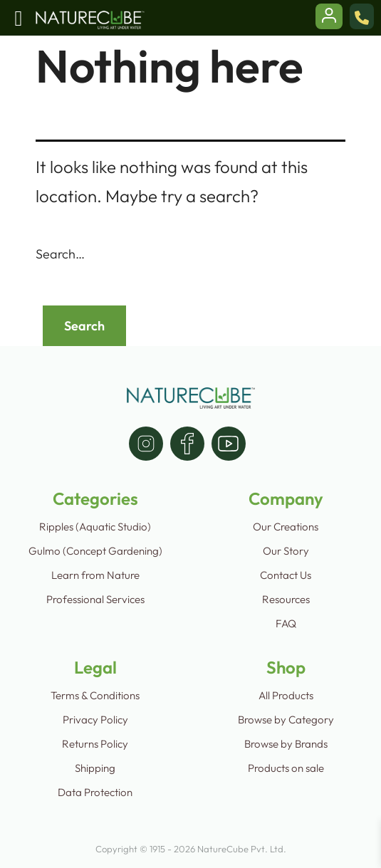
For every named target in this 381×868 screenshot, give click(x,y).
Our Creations (286, 527)
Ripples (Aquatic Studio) (95, 527)
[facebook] (187, 444)
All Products (286, 695)
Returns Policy (95, 744)
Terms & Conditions (95, 695)
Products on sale (286, 768)
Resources (286, 599)
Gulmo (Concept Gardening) (95, 551)
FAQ (286, 623)
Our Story (286, 551)
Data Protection (95, 792)
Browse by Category (286, 720)
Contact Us (286, 575)
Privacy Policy (95, 720)
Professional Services (95, 599)
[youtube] (229, 444)
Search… (60, 254)
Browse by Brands (286, 744)
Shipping (95, 768)
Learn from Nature (95, 575)
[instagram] (146, 444)
